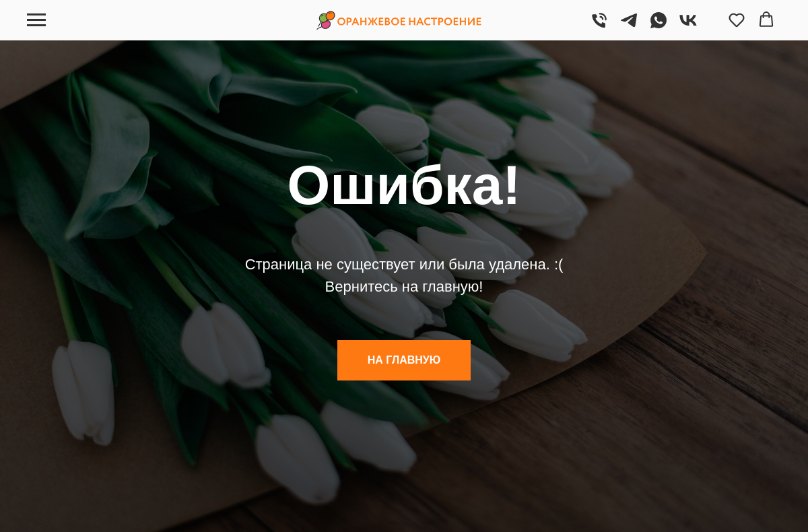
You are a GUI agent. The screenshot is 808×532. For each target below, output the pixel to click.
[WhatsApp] (659, 27)
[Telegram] (629, 27)
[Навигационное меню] (36, 20)
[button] (737, 20)
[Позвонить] (599, 27)
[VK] (688, 27)
